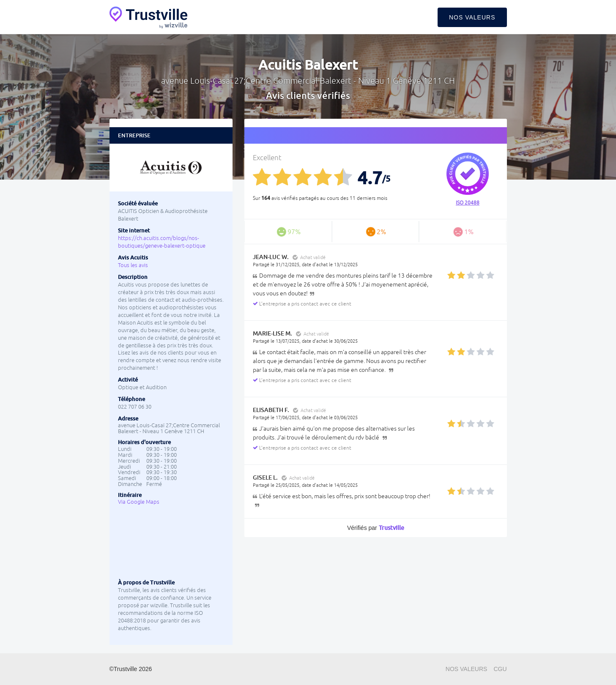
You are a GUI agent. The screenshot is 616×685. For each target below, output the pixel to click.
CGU (500, 669)
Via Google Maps (139, 502)
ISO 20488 (468, 203)
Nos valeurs (472, 17)
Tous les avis (133, 265)
